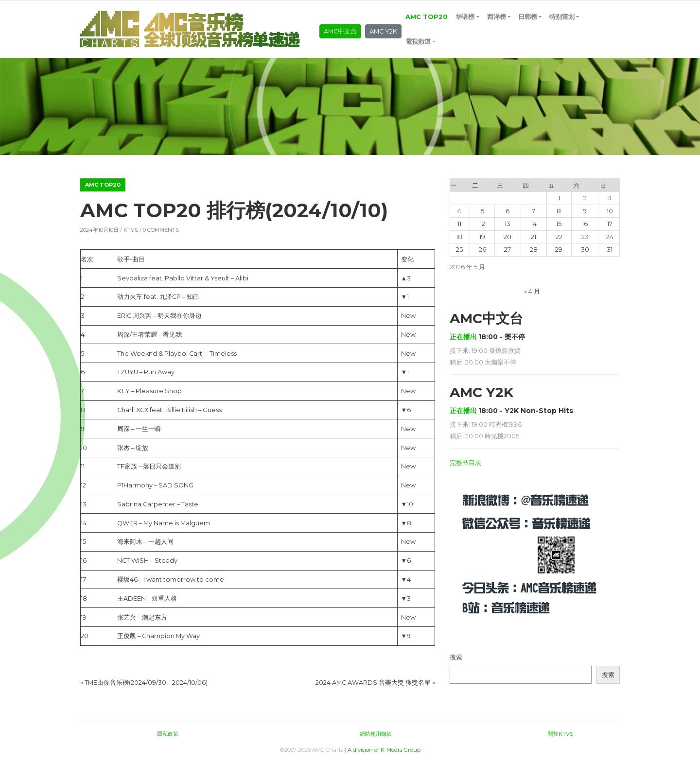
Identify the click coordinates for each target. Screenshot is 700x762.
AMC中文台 (340, 31)
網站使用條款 (376, 734)
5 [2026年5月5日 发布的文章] (482, 211)
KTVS (131, 230)
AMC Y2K (383, 31)
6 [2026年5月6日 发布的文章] (507, 211)
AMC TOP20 (427, 17)
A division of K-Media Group (384, 750)
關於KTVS (560, 734)
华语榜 (465, 17)
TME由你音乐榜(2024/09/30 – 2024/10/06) (146, 683)
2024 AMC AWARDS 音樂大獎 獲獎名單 (373, 683)
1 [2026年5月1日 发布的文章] (559, 198)
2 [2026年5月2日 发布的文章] (585, 198)
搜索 (456, 657)
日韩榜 (528, 17)
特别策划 (562, 17)
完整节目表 (465, 463)
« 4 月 (532, 291)
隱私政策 (168, 734)
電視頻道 (418, 42)
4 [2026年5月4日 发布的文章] (459, 211)
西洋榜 (497, 17)
